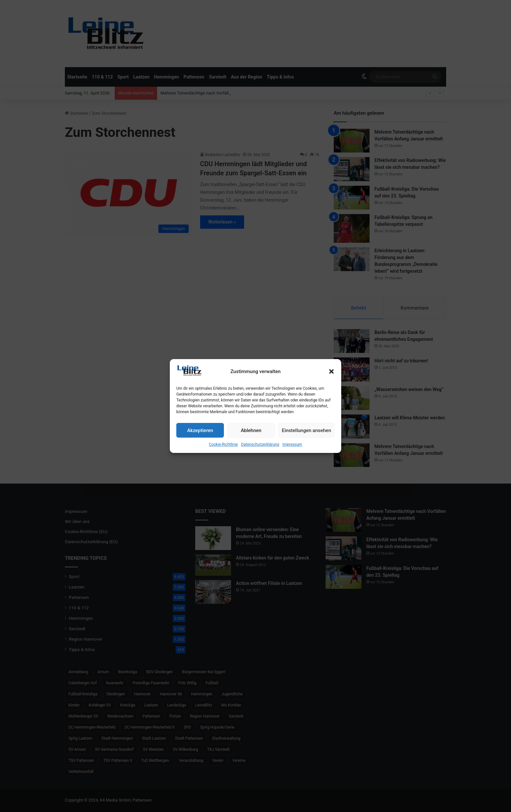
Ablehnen (251, 430)
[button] (331, 371)
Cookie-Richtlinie (223, 444)
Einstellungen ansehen (307, 430)
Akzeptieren (200, 430)
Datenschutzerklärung (260, 444)
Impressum (292, 444)
